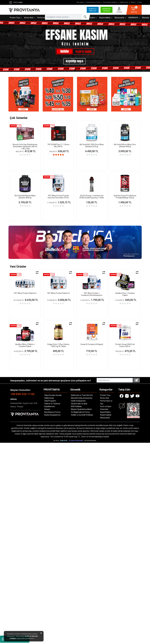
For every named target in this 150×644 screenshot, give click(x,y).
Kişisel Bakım (105, 412)
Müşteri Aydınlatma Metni (81, 409)
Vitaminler (104, 409)
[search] (67, 17)
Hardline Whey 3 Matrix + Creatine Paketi (25, 345)
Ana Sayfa (80, 2)
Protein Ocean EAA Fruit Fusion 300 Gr (125, 345)
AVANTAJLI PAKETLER (93, 10)
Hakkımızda (124, 2)
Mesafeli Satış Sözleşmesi (82, 398)
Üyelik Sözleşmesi (78, 401)
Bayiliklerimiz (50, 406)
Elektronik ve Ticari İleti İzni (82, 395)
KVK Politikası (76, 406)
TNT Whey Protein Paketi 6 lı (25, 293)
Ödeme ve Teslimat (52, 404)
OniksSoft (64, 441)
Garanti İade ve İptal (79, 404)
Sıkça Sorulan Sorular (53, 395)
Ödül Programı (50, 401)
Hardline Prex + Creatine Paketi (125, 294)
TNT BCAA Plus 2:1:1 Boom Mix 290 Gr (58, 146)
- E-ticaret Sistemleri (76, 441)
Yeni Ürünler (18, 267)
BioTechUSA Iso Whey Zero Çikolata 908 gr (125, 146)
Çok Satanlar (19, 118)
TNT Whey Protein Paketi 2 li (58, 293)
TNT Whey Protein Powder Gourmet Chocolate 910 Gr (58, 197)
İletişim (133, 2)
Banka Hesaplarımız (52, 415)
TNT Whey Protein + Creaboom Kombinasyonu (92, 294)
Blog (140, 2)
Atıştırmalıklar (106, 415)
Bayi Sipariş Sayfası (110, 2)
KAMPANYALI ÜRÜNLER (106, 10)
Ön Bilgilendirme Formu (80, 412)
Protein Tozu (105, 395)
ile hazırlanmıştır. (90, 441)
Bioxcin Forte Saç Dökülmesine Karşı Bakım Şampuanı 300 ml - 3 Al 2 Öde (25, 147)
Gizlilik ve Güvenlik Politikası (82, 415)
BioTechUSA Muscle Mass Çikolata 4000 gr (25, 197)
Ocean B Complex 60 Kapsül (92, 344)
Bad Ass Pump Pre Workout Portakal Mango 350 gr (125, 197)
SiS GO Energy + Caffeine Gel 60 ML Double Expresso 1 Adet (92, 197)
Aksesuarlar (105, 418)
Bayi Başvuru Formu (94, 2)
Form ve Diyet (106, 406)
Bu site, (57, 441)
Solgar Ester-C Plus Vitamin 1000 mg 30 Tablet (58, 345)
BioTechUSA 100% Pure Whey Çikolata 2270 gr (92, 146)
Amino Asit (105, 398)
